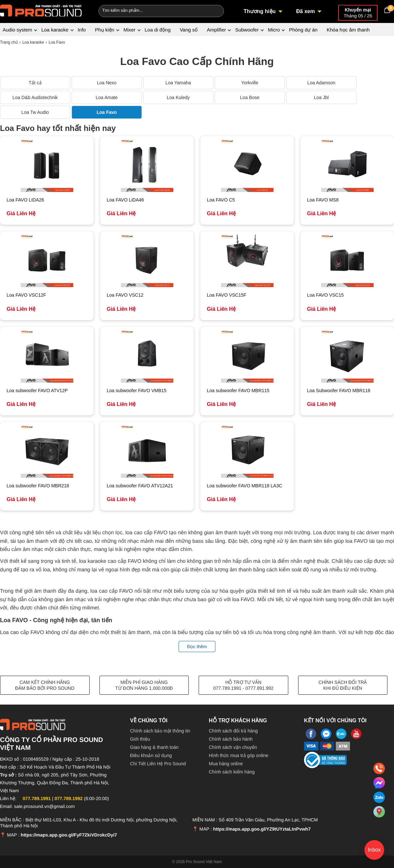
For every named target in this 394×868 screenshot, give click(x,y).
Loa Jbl (321, 97)
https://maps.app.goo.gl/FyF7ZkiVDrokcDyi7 (69, 835)
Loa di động (157, 30)
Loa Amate (107, 97)
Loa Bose (250, 97)
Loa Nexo (107, 83)
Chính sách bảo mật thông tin (160, 731)
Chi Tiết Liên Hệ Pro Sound (158, 764)
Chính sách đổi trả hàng (233, 731)
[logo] (41, 10)
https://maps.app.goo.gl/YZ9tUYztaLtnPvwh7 (262, 829)
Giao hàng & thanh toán (154, 747)
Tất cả (35, 83)
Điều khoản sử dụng (151, 755)
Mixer (130, 30)
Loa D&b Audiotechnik (35, 97)
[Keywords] (150, 10)
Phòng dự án (303, 30)
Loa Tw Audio (35, 112)
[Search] (215, 10)
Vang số (189, 30)
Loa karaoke (55, 30)
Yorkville (250, 83)
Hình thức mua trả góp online (239, 755)
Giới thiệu (140, 739)
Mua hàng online (226, 764)
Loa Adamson (321, 83)
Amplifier (216, 30)
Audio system (17, 30)
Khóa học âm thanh (348, 30)
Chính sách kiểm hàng (232, 772)
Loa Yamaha (178, 83)
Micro (274, 30)
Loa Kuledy (178, 97)
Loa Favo (107, 112)
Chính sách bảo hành (231, 739)
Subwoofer (247, 30)
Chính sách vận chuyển (233, 747)
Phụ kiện (105, 30)
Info (82, 30)
